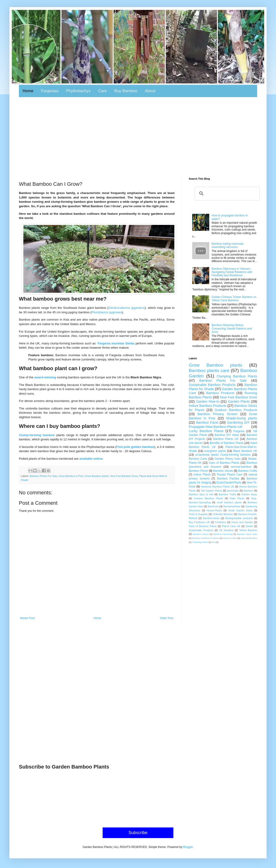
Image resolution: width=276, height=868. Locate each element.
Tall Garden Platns (211, 491)
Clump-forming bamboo (37, 435)
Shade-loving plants (242, 418)
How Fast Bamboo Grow (124, 476)
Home (28, 91)
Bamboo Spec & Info (201, 494)
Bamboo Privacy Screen (217, 414)
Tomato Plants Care (230, 475)
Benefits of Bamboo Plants (227, 443)
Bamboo (248, 491)
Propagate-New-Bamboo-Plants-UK (216, 427)
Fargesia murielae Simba (116, 343)
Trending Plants (200, 542)
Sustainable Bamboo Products (212, 385)
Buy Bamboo (126, 91)
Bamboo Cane (198, 459)
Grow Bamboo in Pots (71, 476)
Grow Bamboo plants (97, 476)
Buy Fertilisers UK (199, 522)
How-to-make (230, 538)
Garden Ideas (249, 494)
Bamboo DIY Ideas (227, 435)
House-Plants (214, 510)
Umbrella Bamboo (223, 514)
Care (102, 91)
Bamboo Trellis (227, 494)
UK (213, 542)
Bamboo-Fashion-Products (206, 538)
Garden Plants (239, 401)
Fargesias (50, 91)
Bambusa (213, 506)
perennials (233, 491)
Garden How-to (208, 401)
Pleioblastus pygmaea (107, 312)
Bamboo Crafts (248, 471)
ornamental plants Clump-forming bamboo (223, 455)
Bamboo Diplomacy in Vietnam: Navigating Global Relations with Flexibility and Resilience (232, 272)
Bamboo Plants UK (226, 439)
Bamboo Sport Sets (247, 534)
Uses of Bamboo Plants (224, 463)
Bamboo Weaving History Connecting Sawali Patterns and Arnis (232, 329)
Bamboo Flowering (223, 534)
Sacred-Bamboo (249, 538)
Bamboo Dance (201, 534)
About (150, 91)
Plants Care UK (231, 526)
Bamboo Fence (198, 471)
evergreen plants (215, 451)
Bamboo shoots (223, 471)
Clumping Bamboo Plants (237, 376)
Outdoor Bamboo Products (236, 410)
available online (91, 459)
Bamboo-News (211, 518)
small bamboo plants (229, 502)
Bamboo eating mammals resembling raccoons (228, 245)
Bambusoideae (232, 506)
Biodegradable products (239, 518)
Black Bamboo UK (245, 451)
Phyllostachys (78, 91)
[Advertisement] (138, 137)
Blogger (188, 847)
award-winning (45, 377)
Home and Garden (242, 522)
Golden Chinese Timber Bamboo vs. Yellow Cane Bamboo (234, 299)
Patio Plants (237, 498)
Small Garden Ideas (240, 510)
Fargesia (239, 431)
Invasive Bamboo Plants (208, 498)
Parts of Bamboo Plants (203, 526)
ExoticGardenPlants (229, 483)
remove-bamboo (241, 467)
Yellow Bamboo (248, 530)
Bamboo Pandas (228, 479)
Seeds (249, 526)
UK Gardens (226, 530)
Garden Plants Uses (228, 459)
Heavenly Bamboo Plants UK (218, 487)
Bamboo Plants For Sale (44, 476)
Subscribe (138, 833)
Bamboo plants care (209, 370)
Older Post (167, 618)
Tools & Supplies (198, 514)
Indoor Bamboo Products (208, 406)
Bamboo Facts (207, 422)
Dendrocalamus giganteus (127, 308)
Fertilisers (221, 522)
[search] (226, 194)
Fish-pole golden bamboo (135, 447)
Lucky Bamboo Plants (206, 431)
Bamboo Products (220, 393)
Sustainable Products (201, 530)
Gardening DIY (238, 422)
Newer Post (27, 618)
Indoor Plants (202, 475)
